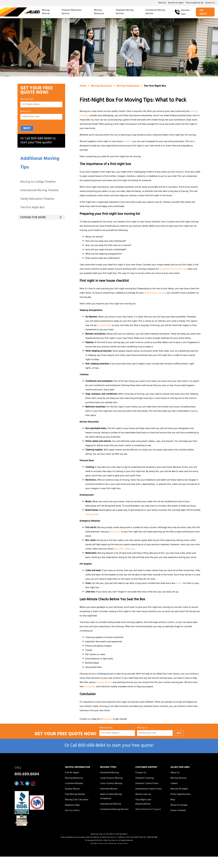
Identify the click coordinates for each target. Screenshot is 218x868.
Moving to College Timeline (38, 182)
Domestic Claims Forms (147, 784)
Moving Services (46, 12)
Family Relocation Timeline (37, 199)
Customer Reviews (74, 784)
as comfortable (104, 326)
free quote (107, 719)
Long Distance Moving (111, 778)
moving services (104, 683)
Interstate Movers (109, 789)
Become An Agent (176, 3)
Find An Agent (72, 773)
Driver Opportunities (181, 794)
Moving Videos (72, 811)
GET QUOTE (203, 12)
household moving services (173, 269)
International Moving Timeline (39, 191)
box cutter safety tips (124, 549)
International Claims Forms (149, 789)
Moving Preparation (128, 86)
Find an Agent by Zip (194, 3)
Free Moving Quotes (75, 794)
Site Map (94, 844)
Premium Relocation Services (72, 12)
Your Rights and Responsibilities (143, 802)
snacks (179, 583)
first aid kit (115, 532)
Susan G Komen (178, 811)
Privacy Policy (103, 844)
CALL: (37, 772)
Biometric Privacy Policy (119, 844)
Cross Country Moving (111, 784)
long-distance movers (155, 293)
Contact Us (210, 3)
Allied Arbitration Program (148, 809)
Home (83, 86)
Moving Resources (99, 12)
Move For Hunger (179, 805)
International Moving (110, 804)
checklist (128, 142)
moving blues (92, 515)
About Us (162, 3)
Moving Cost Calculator (77, 800)
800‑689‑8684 (41, 139)
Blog (173, 800)
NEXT (27, 128)
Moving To (26, 112)
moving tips (90, 687)
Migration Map (72, 805)
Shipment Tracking (145, 778)
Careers (174, 784)
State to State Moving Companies (111, 797)
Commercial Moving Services (155, 12)
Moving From (27, 100)
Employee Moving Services (125, 12)
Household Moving (109, 773)
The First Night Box (32, 208)
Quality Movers (72, 789)
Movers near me (143, 794)
